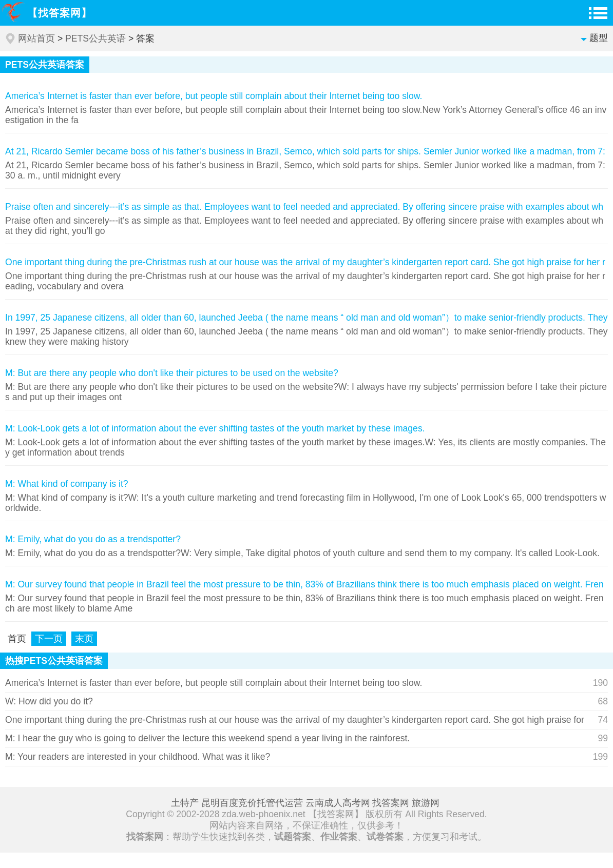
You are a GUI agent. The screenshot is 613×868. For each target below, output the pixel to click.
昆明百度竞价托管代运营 (252, 803)
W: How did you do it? (49, 701)
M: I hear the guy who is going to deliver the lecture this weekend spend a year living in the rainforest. (207, 738)
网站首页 (36, 38)
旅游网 (426, 803)
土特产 (185, 803)
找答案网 (391, 803)
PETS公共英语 (95, 38)
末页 (84, 639)
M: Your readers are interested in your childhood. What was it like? (138, 757)
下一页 (49, 639)
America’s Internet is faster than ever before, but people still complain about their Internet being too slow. (214, 683)
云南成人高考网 (338, 803)
